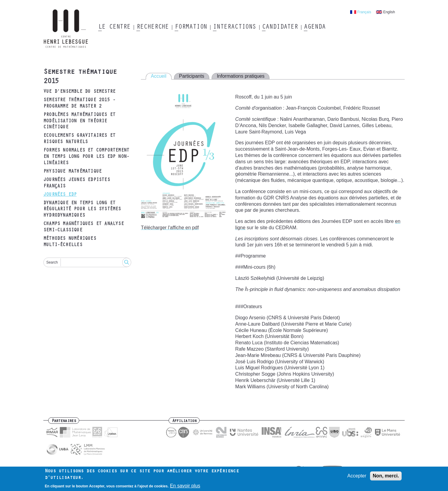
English (389, 12)
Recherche (152, 27)
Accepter (357, 476)
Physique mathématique (72, 172)
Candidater (280, 27)
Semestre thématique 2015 (80, 77)
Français (364, 12)
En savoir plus (185, 486)
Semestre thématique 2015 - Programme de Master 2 (79, 103)
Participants (192, 76)
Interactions (234, 27)
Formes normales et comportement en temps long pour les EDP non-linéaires (86, 157)
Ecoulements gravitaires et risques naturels (79, 139)
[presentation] (247, 289)
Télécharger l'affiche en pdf (170, 228)
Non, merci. (386, 476)
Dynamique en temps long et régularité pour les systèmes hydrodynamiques (82, 210)
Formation (191, 27)
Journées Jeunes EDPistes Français (77, 183)
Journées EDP (60, 195)
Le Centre (114, 27)
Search (52, 262)
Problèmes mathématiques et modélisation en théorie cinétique (79, 121)
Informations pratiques (241, 76)
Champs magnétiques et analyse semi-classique (84, 227)
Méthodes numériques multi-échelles (70, 242)
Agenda (314, 27)
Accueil (159, 76)
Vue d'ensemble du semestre (79, 92)
